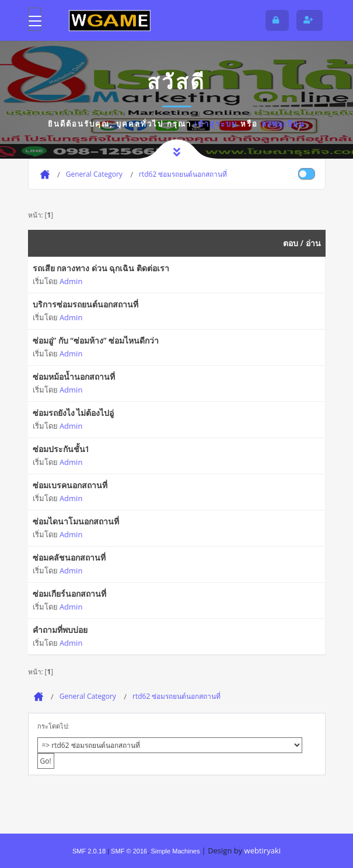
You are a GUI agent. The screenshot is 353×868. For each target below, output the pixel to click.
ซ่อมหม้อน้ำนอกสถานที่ (74, 377)
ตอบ (291, 243)
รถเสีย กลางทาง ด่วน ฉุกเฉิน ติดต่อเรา (101, 268)
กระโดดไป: (53, 726)
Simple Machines (175, 851)
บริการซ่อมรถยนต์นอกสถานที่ (85, 304)
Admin (71, 281)
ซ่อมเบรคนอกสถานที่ (70, 485)
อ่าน (313, 243)
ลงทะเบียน (283, 124)
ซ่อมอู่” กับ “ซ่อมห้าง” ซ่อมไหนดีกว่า (96, 340)
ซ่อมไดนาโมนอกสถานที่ (76, 521)
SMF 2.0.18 (89, 851)
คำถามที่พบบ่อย (60, 630)
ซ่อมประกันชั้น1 (61, 449)
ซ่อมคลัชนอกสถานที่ (69, 557)
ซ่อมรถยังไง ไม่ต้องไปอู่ (74, 413)
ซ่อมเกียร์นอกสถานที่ (69, 594)
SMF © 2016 (129, 851)
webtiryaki (263, 850)
